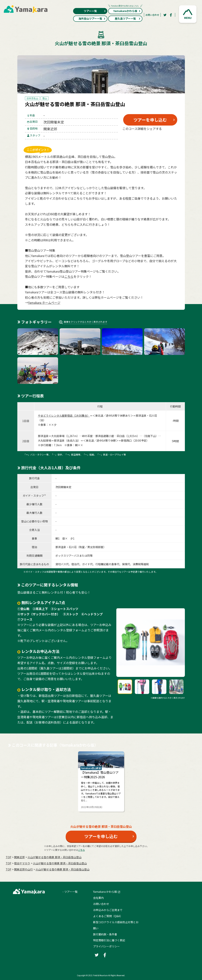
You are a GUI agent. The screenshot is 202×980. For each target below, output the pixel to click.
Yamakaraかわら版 (125, 10)
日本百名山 (32, 98)
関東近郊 (19, 857)
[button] (188, 14)
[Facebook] (171, 15)
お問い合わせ (152, 15)
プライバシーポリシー (106, 946)
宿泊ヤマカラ (22, 863)
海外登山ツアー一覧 (92, 18)
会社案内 (98, 898)
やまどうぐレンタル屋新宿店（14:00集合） (64, 416)
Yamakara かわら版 (105, 892)
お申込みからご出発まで (108, 910)
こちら (69, 276)
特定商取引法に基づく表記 (109, 940)
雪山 (45, 98)
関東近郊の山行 (23, 869)
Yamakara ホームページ (44, 303)
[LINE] (169, 138)
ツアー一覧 (95, 11)
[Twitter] (165, 15)
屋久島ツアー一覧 (128, 18)
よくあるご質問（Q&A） (108, 916)
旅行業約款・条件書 (105, 934)
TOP (8, 857)
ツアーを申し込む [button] (150, 120)
